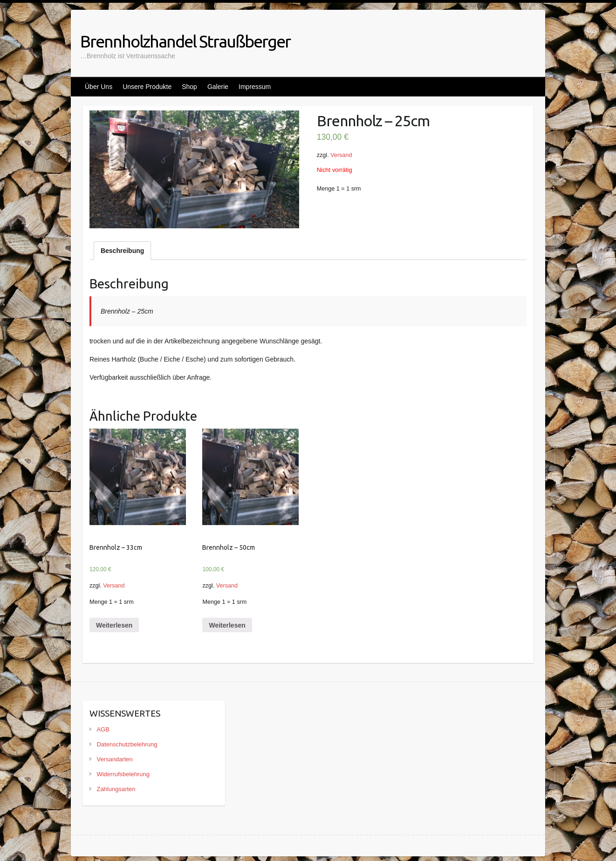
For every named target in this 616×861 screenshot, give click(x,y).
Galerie (218, 87)
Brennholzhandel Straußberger (185, 41)
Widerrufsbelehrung (123, 774)
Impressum (255, 87)
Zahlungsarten (116, 789)
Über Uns (99, 87)
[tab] (122, 251)
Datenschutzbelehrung (127, 744)
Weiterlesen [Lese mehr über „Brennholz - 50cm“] (227, 625)
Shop (189, 87)
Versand (341, 155)
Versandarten (114, 759)
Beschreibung (122, 251)
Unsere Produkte (147, 87)
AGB (103, 729)
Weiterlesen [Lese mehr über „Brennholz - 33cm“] (114, 625)
